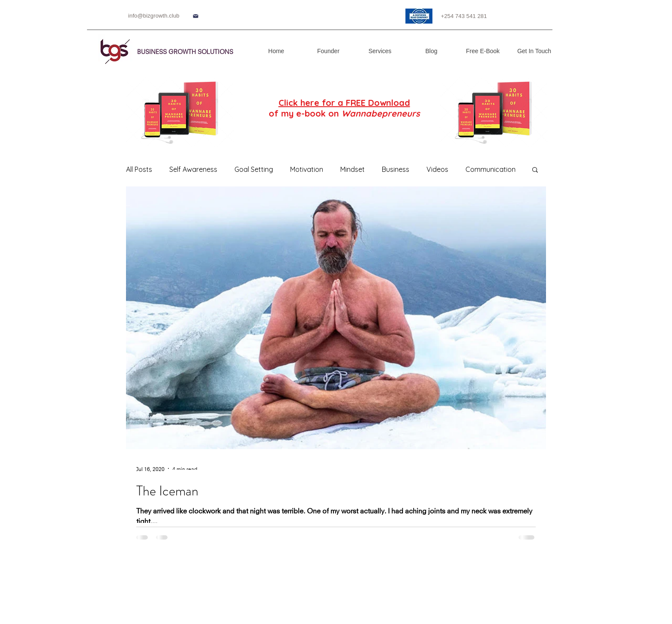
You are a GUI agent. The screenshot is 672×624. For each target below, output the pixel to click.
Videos (437, 169)
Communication (490, 169)
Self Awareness (193, 169)
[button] (535, 170)
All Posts (139, 169)
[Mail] (195, 16)
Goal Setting (254, 169)
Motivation (307, 169)
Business (396, 169)
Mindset (352, 169)
